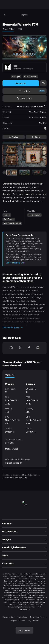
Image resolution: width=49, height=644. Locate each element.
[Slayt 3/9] (37, 172)
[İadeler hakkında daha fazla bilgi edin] (45, 106)
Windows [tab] (10, 375)
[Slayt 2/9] (24, 172)
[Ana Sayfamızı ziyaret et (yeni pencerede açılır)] (11, 348)
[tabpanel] (25, 406)
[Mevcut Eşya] (12, 172)
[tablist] (25, 375)
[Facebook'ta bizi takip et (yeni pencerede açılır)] (29, 348)
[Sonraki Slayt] (45, 172)
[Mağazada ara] (5, 15)
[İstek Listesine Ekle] (25, 98)
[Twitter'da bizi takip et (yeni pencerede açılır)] (20, 348)
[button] (25, 327)
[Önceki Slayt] (4, 172)
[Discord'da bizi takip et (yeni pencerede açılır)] (38, 348)
